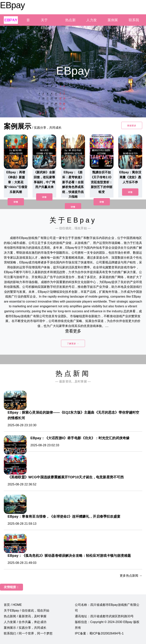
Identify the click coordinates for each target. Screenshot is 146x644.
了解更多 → (73, 344)
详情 (16, 202)
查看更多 (73, 331)
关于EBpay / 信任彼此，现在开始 (27, 611)
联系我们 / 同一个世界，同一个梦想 (28, 633)
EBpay (12, 5)
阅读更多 (132, 126)
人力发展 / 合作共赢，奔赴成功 (25, 622)
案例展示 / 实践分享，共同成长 (25, 628)
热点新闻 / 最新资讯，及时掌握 (25, 616)
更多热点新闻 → (131, 576)
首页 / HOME (13, 605)
